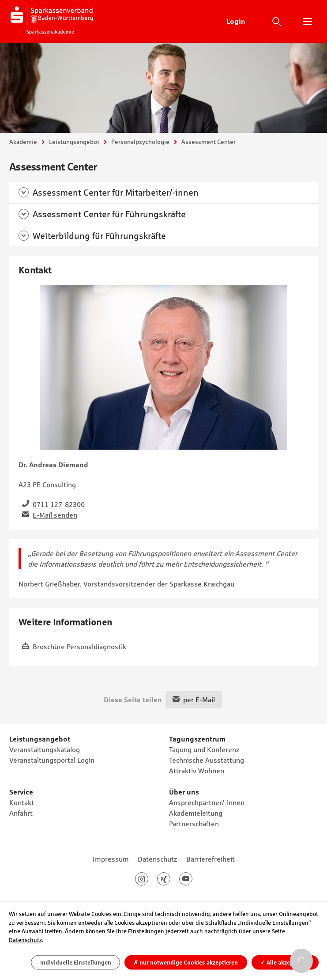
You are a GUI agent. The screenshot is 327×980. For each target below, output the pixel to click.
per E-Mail (199, 700)
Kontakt (22, 802)
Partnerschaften (194, 824)
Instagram (148, 879)
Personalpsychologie (140, 142)
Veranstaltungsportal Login (52, 760)
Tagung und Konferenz (204, 749)
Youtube (192, 879)
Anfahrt (21, 813)
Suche (277, 21)
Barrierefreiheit (210, 859)
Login (236, 21)
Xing (170, 879)
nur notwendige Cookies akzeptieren (186, 962)
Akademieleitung (196, 813)
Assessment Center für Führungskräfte (109, 214)
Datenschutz (158, 859)
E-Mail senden (55, 515)
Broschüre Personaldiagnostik (79, 647)
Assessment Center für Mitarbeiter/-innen (116, 193)
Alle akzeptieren (285, 962)
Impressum (111, 859)
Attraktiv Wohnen (197, 771)
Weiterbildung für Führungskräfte (99, 236)
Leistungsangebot (74, 142)
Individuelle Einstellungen (76, 962)
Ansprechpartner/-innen (207, 802)
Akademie (23, 142)
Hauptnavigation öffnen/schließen (307, 21)
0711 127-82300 (59, 504)
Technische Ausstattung (207, 760)
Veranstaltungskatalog (45, 749)
